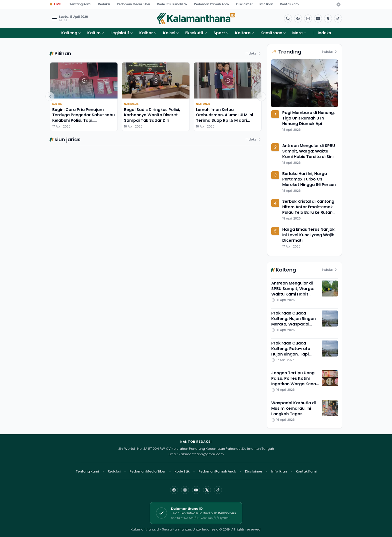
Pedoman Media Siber (134, 4)
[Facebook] (298, 18)
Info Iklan (266, 4)
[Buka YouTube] (318, 18)
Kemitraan (271, 33)
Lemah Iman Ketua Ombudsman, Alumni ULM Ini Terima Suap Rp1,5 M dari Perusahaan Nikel (224, 118)
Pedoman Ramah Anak (212, 4)
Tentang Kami (80, 4)
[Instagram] (185, 490)
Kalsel (169, 33)
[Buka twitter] (328, 18)
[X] (207, 490)
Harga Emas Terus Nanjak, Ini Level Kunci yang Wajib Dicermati (309, 235)
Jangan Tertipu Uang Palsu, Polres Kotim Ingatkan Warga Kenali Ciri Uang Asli (295, 381)
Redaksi (104, 4)
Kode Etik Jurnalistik (172, 4)
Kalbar (146, 33)
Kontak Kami (290, 4)
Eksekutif (194, 33)
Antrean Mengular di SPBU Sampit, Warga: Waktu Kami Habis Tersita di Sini (309, 151)
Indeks (324, 33)
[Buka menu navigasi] (54, 18)
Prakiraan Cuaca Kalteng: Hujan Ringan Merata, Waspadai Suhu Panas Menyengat (293, 324)
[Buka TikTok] (338, 18)
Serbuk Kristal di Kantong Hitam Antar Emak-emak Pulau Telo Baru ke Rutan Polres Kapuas (308, 210)
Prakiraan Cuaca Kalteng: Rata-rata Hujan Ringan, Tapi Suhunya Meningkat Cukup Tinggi (291, 354)
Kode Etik (182, 471)
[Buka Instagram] (308, 18)
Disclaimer (244, 4)
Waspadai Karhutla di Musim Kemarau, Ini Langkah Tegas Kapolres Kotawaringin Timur (295, 414)
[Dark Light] (338, 4)
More (299, 33)
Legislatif (120, 33)
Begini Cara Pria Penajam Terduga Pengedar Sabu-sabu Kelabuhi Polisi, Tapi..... (83, 115)
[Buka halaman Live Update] (55, 4)
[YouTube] (196, 490)
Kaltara (243, 33)
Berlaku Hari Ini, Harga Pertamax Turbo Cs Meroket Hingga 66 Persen (309, 179)
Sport (219, 33)
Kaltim (94, 33)
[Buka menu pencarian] (288, 18)
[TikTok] (218, 490)
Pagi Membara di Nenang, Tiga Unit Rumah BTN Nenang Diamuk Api (308, 118)
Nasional (131, 104)
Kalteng (69, 33)
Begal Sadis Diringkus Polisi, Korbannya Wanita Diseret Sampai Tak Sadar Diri (152, 115)
